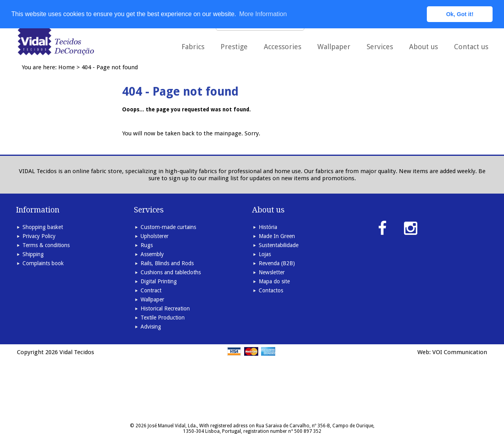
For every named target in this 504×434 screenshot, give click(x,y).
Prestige (234, 47)
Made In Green (277, 236)
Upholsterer (155, 236)
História (268, 227)
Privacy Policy (39, 236)
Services (380, 47)
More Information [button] (263, 14)
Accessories (283, 47)
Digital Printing (159, 281)
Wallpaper (334, 47)
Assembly (152, 254)
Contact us (471, 47)
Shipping (33, 254)
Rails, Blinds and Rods (167, 263)
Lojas (265, 254)
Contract (151, 290)
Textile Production (163, 318)
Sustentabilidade (279, 245)
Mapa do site (274, 281)
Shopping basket (43, 227)
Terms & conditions (46, 245)
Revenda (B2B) (277, 263)
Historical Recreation (165, 308)
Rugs (147, 245)
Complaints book (43, 263)
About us (423, 47)
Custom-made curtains (168, 227)
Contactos (271, 290)
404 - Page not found (110, 67)
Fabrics (193, 47)
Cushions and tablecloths (171, 272)
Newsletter (272, 272)
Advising (151, 327)
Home (67, 67)
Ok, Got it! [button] (460, 14)
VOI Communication (460, 352)
